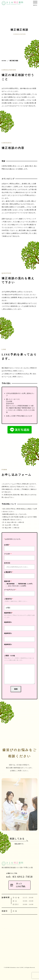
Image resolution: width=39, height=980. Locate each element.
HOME (4, 61)
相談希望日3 (8, 644)
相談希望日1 (8, 622)
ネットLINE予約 (21, 894)
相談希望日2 (8, 633)
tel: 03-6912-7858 (20, 885)
